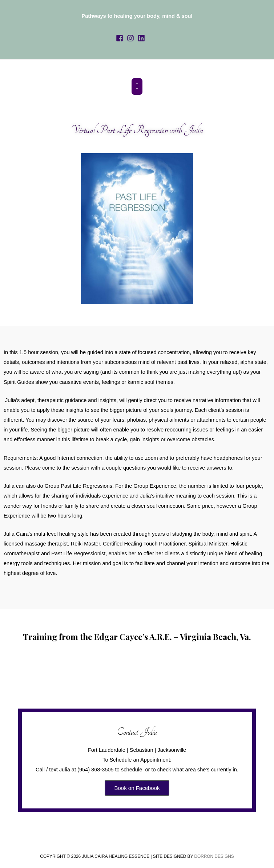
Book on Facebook (137, 784)
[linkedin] (142, 35)
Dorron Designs (214, 852)
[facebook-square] (121, 35)
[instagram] (132, 35)
